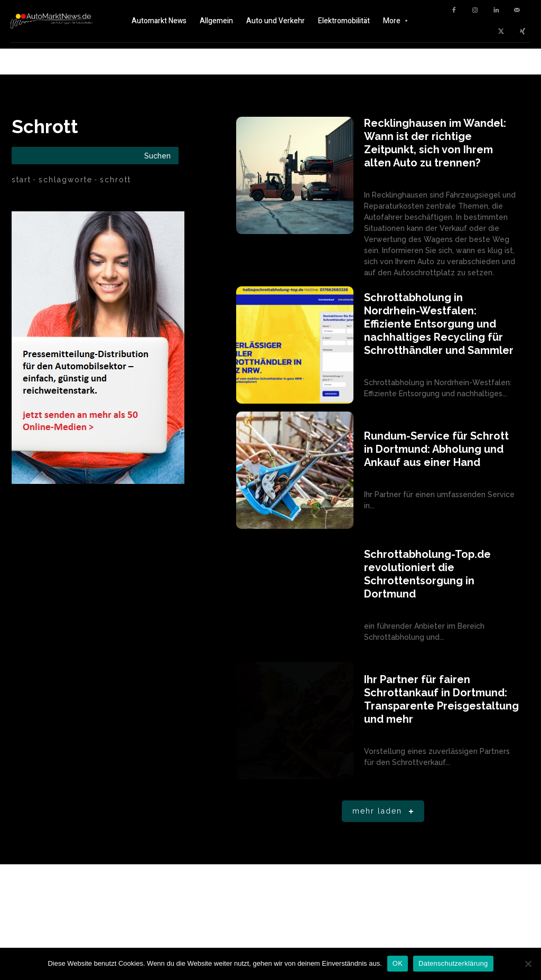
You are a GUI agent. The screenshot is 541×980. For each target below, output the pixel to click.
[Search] (157, 156)
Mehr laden (385, 812)
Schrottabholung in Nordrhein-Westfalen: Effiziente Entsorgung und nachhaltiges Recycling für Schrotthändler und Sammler (439, 324)
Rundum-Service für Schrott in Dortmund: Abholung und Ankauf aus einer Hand (436, 449)
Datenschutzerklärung (453, 963)
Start (21, 180)
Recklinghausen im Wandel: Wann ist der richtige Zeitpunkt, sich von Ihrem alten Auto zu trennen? (435, 143)
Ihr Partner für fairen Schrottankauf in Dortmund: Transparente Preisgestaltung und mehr (441, 699)
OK (398, 963)
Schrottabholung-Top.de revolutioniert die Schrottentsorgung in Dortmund (427, 574)
